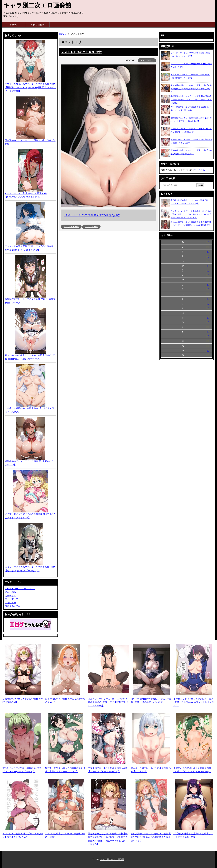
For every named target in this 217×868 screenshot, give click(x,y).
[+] (208, 242)
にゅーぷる (10, 592)
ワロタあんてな (13, 606)
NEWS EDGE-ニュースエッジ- (20, 589)
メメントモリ (147, 60)
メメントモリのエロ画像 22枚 (81, 52)
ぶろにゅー (10, 603)
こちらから (199, 170)
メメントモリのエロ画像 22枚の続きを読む (92, 215)
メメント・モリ (71, 227)
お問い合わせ (38, 25)
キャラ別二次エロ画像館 (37, 5)
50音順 (14, 25)
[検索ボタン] (201, 185)
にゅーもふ (10, 596)
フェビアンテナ (13, 599)
